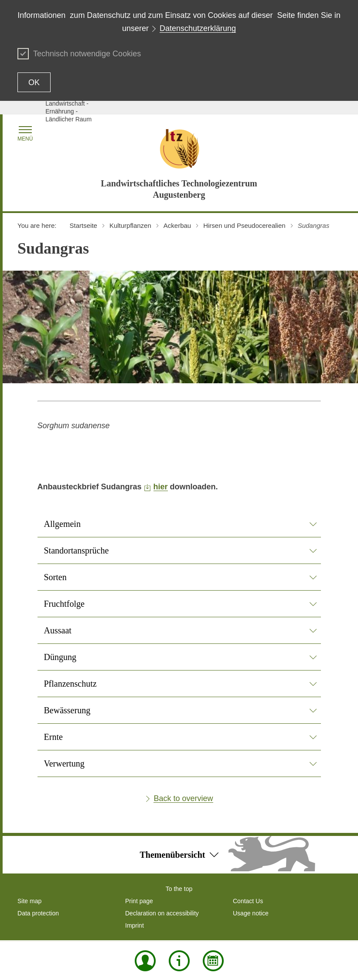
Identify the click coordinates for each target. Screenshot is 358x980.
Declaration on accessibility (162, 913)
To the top (179, 889)
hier (161, 487)
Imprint (135, 925)
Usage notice (251, 913)
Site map (29, 901)
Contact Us (248, 901)
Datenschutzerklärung (198, 28)
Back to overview (183, 798)
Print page (139, 901)
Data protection (38, 913)
